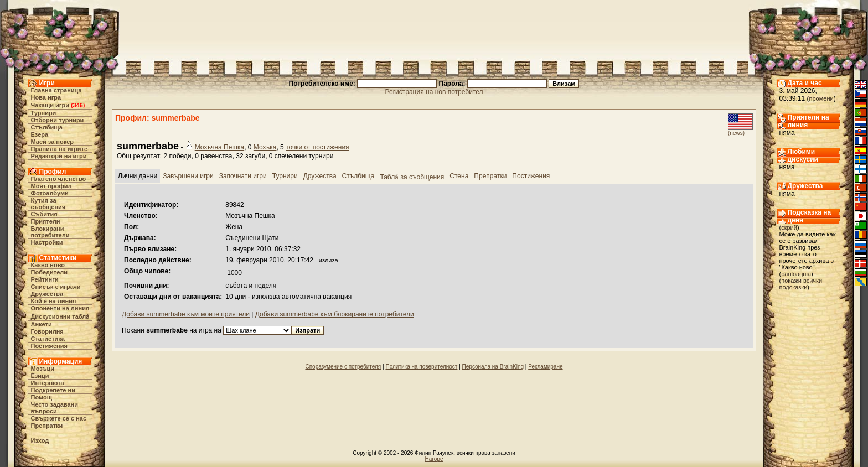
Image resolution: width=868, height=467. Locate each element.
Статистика (48, 339)
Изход (40, 440)
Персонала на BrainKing (493, 367)
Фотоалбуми (50, 193)
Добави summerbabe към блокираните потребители (335, 314)
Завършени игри (188, 176)
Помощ (42, 397)
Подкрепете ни (53, 390)
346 (78, 105)
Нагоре (434, 459)
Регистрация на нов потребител (434, 92)
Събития (44, 214)
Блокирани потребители (50, 232)
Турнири (44, 113)
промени (821, 98)
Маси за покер (53, 142)
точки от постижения (317, 147)
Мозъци (43, 369)
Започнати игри (243, 176)
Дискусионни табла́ (60, 316)
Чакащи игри (50, 105)
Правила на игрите (60, 149)
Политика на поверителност (421, 367)
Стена (459, 176)
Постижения (49, 346)
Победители (50, 272)
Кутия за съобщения (48, 204)
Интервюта (48, 383)
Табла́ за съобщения (412, 177)
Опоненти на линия (60, 308)
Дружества (47, 294)
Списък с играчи (56, 287)
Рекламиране (545, 367)
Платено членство (59, 179)
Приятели (46, 221)
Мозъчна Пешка (219, 147)
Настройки (47, 242)
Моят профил (51, 186)
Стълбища (47, 127)
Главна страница (56, 90)
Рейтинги (45, 279)
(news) (736, 133)
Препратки (47, 426)
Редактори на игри (59, 156)
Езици (40, 376)
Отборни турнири (58, 120)
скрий (789, 227)
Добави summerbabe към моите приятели (186, 314)
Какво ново (48, 265)
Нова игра (46, 97)
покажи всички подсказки (801, 284)
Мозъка (265, 147)
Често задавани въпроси (55, 408)
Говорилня (47, 331)
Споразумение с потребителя (343, 367)
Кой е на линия (54, 301)
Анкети (42, 324)
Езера (40, 134)
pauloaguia (796, 274)
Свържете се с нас (59, 418)
